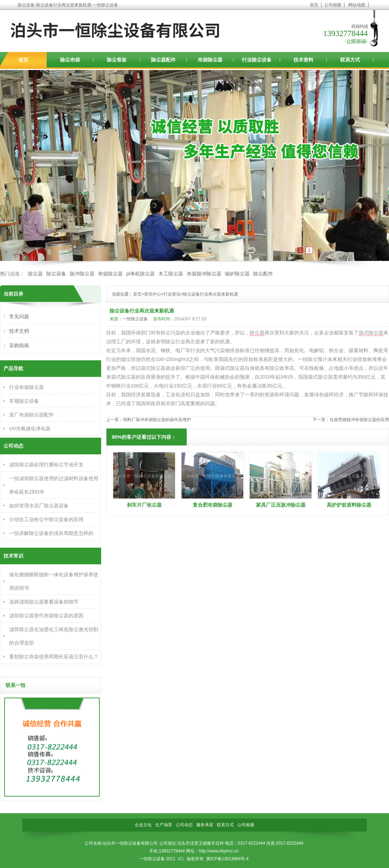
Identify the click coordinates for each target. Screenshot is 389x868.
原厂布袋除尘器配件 (31, 415)
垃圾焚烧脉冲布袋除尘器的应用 (359, 420)
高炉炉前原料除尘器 (349, 505)
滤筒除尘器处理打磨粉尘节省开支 (46, 465)
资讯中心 (152, 294)
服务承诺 (205, 825)
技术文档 (19, 331)
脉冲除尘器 (82, 274)
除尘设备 (56, 274)
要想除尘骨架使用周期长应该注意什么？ (54, 657)
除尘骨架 (117, 60)
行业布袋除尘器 (27, 387)
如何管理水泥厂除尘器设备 (39, 506)
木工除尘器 (171, 274)
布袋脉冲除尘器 (204, 274)
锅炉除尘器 (237, 274)
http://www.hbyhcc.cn (219, 851)
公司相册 (333, 5)
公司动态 (184, 825)
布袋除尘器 (210, 60)
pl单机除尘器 (141, 274)
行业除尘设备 (257, 60)
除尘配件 (263, 274)
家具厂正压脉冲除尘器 (281, 505)
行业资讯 (172, 294)
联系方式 (350, 60)
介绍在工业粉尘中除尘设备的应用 (46, 519)
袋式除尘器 (371, 333)
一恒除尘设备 (135, 319)
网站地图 (357, 5)
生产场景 (164, 825)
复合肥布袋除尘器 (213, 505)
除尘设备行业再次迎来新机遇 (210, 294)
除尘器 (35, 274)
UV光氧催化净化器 (30, 429)
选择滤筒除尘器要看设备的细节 (44, 602)
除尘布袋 (70, 60)
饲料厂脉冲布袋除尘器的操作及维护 (157, 420)
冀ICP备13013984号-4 (227, 859)
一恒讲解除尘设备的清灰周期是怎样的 (51, 533)
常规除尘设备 (24, 401)
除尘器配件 (163, 60)
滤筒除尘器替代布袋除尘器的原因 (46, 616)
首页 (314, 5)
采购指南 (19, 345)
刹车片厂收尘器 (144, 505)
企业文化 (143, 825)
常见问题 (19, 316)
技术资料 (303, 60)
